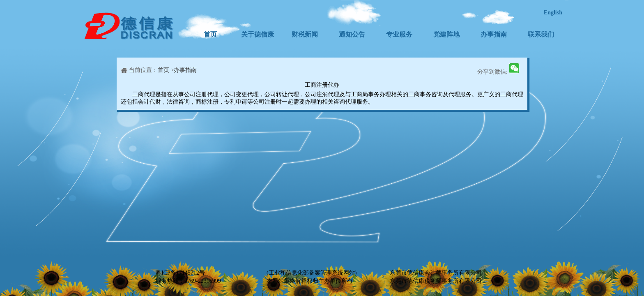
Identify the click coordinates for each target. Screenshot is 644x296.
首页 (210, 34)
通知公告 (352, 34)
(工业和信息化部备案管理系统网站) (312, 273)
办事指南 (494, 34)
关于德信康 (258, 34)
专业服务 (399, 34)
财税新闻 (305, 34)
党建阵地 (446, 34)
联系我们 (541, 34)
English (553, 13)
